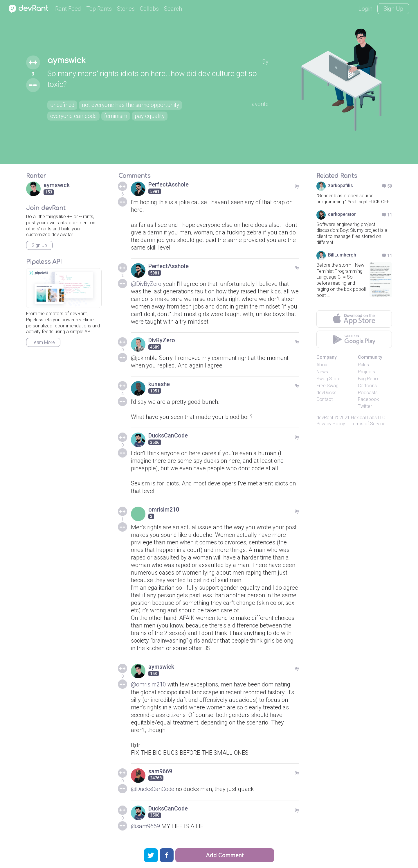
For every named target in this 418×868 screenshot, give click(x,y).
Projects (366, 372)
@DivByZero (147, 284)
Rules (363, 365)
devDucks (326, 393)
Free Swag (327, 386)
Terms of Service (368, 424)
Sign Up (393, 9)
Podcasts (368, 393)
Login (365, 9)
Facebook (369, 399)
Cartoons (367, 386)
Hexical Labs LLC (368, 418)
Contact (325, 399)
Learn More (43, 342)
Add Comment (225, 855)
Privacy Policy (331, 424)
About (322, 365)
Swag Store (328, 379)
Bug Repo (368, 379)
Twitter (365, 406)
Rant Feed (68, 9)
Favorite (258, 104)
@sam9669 (146, 826)
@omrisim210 (149, 684)
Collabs (149, 9)
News (322, 372)
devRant (325, 418)
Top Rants (99, 9)
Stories (126, 9)
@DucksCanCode (153, 789)
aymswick (67, 60)
